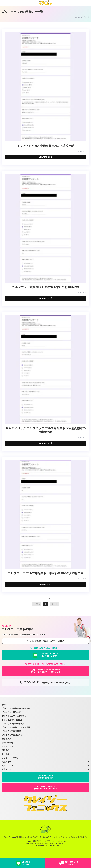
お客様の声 (6, 739)
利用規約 (6, 750)
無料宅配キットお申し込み (45, 787)
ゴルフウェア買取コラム (12, 735)
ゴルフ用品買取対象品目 (12, 720)
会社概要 (6, 754)
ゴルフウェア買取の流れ (12, 712)
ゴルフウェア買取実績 (11, 731)
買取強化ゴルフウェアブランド (15, 716)
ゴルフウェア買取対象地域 (13, 724)
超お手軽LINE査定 (45, 777)
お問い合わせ (7, 743)
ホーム (77, 17)
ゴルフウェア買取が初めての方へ (16, 708)
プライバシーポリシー (11, 758)
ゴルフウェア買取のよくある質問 (16, 727)
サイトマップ (7, 746)
